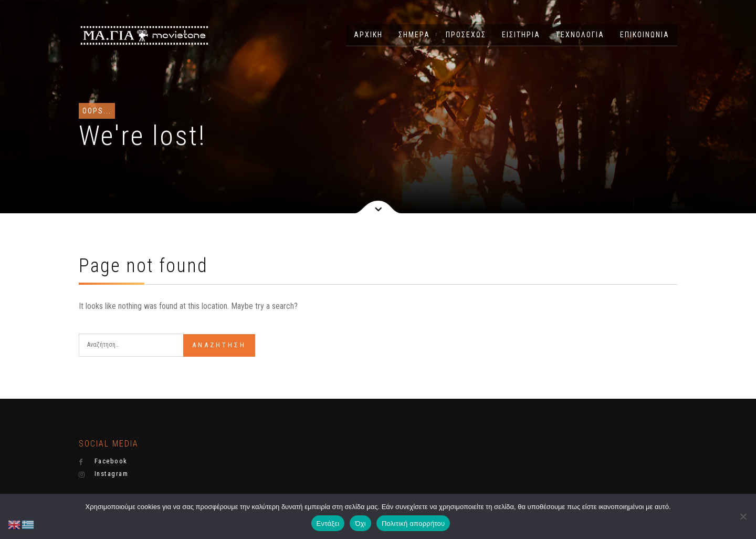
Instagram (103, 474)
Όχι (360, 524)
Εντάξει (328, 524)
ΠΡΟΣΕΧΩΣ (466, 35)
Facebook (103, 461)
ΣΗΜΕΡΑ (414, 35)
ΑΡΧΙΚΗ (368, 35)
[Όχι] (743, 516)
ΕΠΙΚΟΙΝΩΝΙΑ (645, 35)
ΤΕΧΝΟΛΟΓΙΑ (580, 35)
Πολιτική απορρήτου (413, 524)
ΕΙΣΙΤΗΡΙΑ (521, 35)
